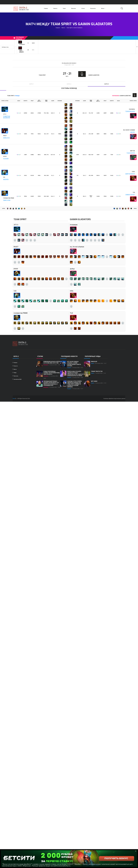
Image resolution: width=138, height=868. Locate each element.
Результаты (93, 8)
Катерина (46, 365)
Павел (92, 363)
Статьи (83, 8)
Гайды (15, 373)
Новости (55, 8)
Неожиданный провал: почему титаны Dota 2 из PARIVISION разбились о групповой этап (51, 383)
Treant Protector (97, 371)
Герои (64, 8)
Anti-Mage (94, 381)
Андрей (69, 368)
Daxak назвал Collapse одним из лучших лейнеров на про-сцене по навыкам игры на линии (75, 374)
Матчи (103, 8)
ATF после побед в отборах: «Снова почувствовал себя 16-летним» (74, 364)
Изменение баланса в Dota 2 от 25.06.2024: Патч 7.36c (52, 362)
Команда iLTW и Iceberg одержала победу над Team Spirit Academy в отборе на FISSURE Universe (74, 384)
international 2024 (17, 379)
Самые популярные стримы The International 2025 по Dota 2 (52, 373)
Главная (46, 8)
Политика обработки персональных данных (114, 399)
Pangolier (94, 362)
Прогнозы (73, 8)
